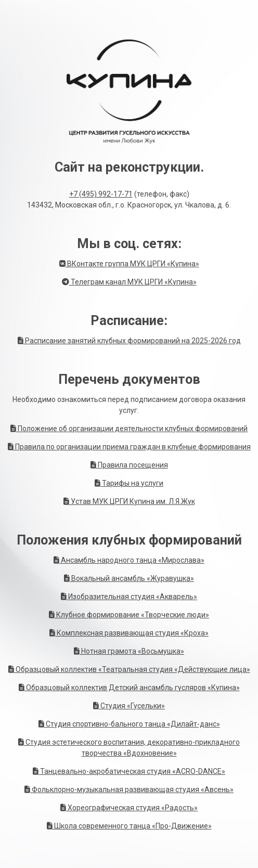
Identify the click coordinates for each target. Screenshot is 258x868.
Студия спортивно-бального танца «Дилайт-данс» (129, 724)
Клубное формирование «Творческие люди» (129, 615)
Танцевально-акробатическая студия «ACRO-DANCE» (129, 771)
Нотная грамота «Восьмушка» (129, 651)
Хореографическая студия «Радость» (129, 808)
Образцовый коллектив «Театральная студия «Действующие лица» (129, 669)
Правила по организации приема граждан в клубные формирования (129, 447)
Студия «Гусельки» (129, 706)
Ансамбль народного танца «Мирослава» (129, 560)
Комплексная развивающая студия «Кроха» (129, 633)
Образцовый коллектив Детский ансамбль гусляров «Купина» (129, 688)
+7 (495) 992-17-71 (101, 194)
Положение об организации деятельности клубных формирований (129, 429)
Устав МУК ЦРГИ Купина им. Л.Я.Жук (129, 501)
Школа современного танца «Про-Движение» (129, 826)
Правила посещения (129, 465)
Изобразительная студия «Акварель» (129, 597)
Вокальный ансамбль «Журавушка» (129, 578)
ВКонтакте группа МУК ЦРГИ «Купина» (129, 264)
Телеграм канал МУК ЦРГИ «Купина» (129, 282)
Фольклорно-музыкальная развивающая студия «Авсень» (129, 789)
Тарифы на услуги (129, 483)
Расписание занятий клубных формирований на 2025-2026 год (129, 341)
